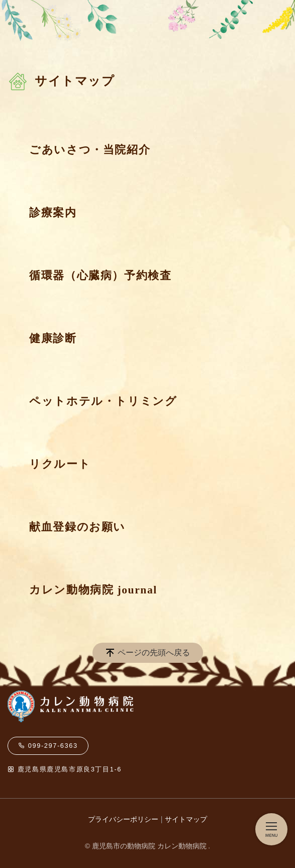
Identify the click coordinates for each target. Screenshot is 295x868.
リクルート (60, 464)
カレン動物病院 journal (93, 590)
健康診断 (53, 338)
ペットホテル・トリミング (103, 401)
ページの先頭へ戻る (154, 653)
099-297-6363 (48, 746)
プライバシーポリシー (123, 819)
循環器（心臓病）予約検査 (100, 276)
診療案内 (53, 213)
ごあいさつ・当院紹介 (90, 150)
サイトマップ (186, 819)
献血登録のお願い (77, 527)
